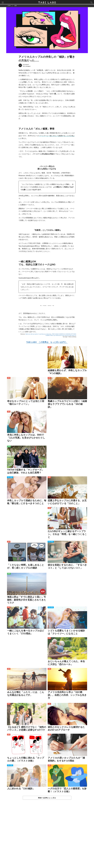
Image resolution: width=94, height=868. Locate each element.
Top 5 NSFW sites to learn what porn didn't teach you (65, 336)
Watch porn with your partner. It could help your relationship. (38, 335)
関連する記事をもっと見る (47, 798)
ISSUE (9, 447)
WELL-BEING (10, 478)
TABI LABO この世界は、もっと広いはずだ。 (47, 343)
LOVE (49, 348)
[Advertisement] (47, 836)
